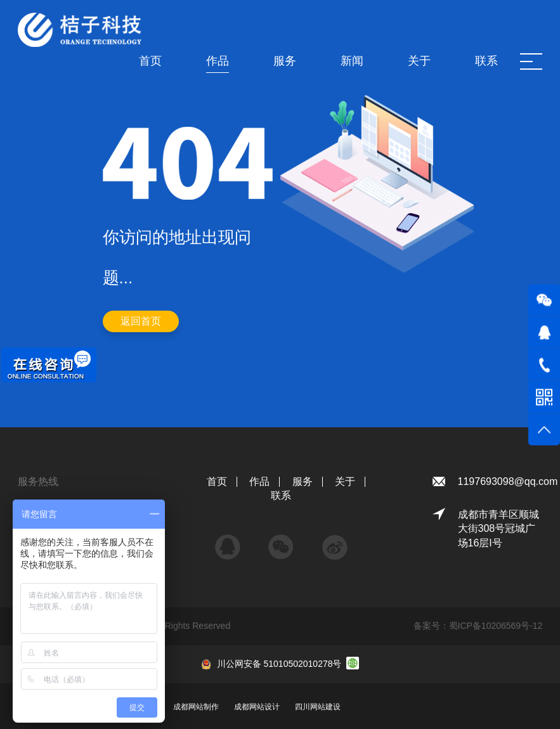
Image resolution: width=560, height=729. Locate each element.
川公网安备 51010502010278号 (279, 664)
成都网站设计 (257, 707)
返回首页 (141, 321)
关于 (345, 481)
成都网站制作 (196, 707)
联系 (281, 495)
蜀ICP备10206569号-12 (496, 626)
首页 (217, 481)
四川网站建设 (318, 707)
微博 (335, 541)
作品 (259, 481)
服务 (303, 481)
